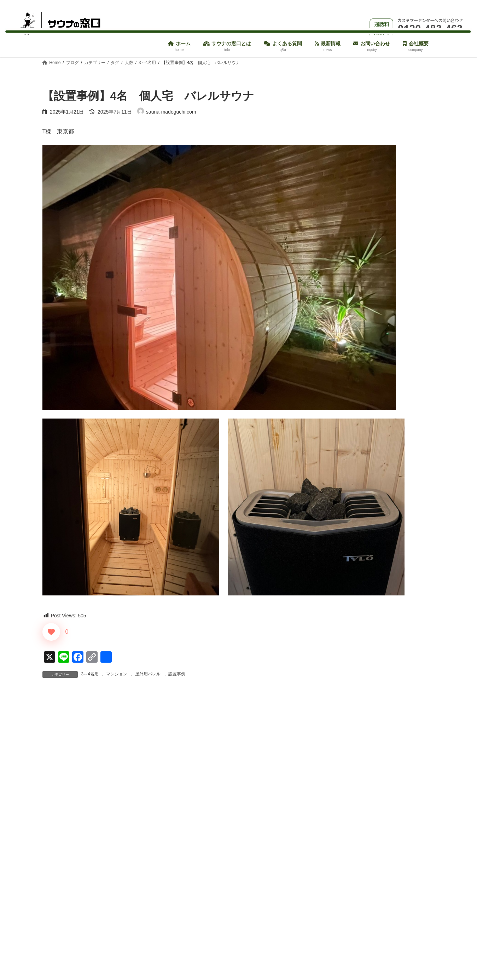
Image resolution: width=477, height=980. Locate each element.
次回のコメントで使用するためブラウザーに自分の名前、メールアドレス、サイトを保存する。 (173, 933)
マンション (117, 674)
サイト (51, 896)
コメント (57, 737)
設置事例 (177, 674)
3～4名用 (90, 674)
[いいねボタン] (51, 632)
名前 (52, 822)
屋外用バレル (148, 674)
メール (54, 859)
